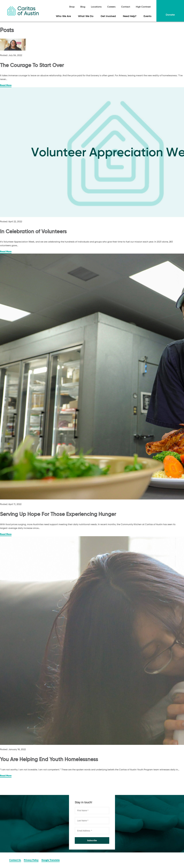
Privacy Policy (31, 860)
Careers (111, 7)
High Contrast (143, 7)
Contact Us (15, 860)
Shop (72, 7)
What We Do (86, 16)
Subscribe (92, 840)
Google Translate (51, 860)
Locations (96, 7)
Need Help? (130, 16)
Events (147, 16)
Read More (6, 85)
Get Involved (108, 16)
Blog (83, 7)
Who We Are (63, 16)
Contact (126, 7)
